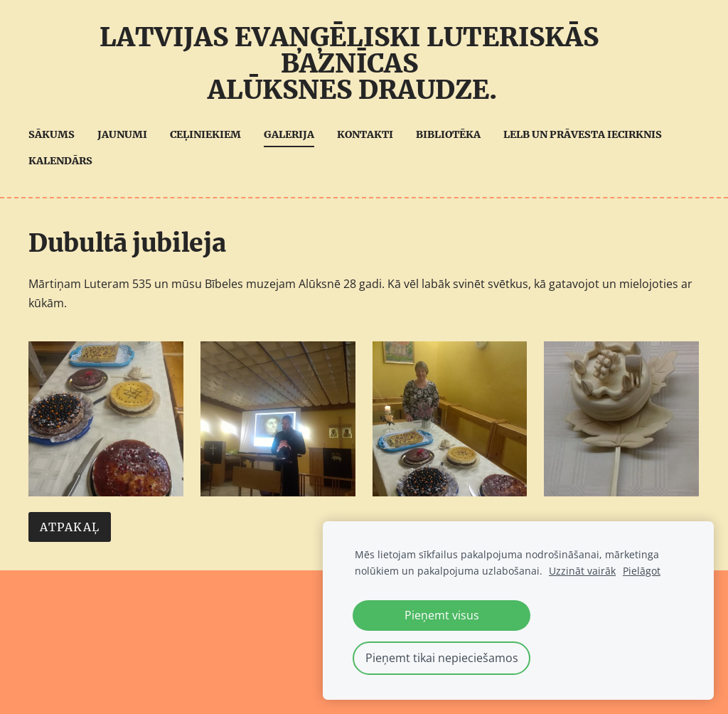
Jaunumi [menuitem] (122, 134)
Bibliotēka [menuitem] (448, 134)
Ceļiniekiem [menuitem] (205, 134)
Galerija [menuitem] (289, 134)
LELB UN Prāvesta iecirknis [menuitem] (583, 134)
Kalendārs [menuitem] (60, 161)
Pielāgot (642, 571)
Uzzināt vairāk (582, 571)
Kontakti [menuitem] (365, 134)
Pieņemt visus (442, 615)
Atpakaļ (70, 527)
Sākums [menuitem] (52, 134)
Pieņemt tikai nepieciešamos (442, 658)
